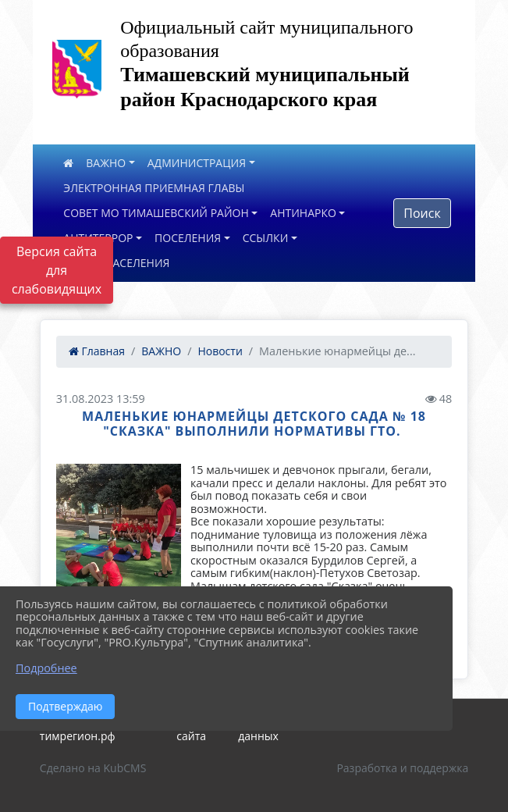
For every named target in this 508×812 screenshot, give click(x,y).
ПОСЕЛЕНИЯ (188, 238)
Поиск (422, 213)
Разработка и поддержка (402, 768)
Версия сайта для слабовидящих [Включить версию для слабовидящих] (57, 270)
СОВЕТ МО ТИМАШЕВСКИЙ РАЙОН (156, 213)
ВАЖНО (106, 163)
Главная (97, 351)
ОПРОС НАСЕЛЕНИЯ (116, 263)
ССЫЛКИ (266, 238)
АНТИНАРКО (303, 213)
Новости (220, 351)
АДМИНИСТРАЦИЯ (197, 163)
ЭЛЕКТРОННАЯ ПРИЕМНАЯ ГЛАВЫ (154, 188)
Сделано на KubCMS (93, 768)
